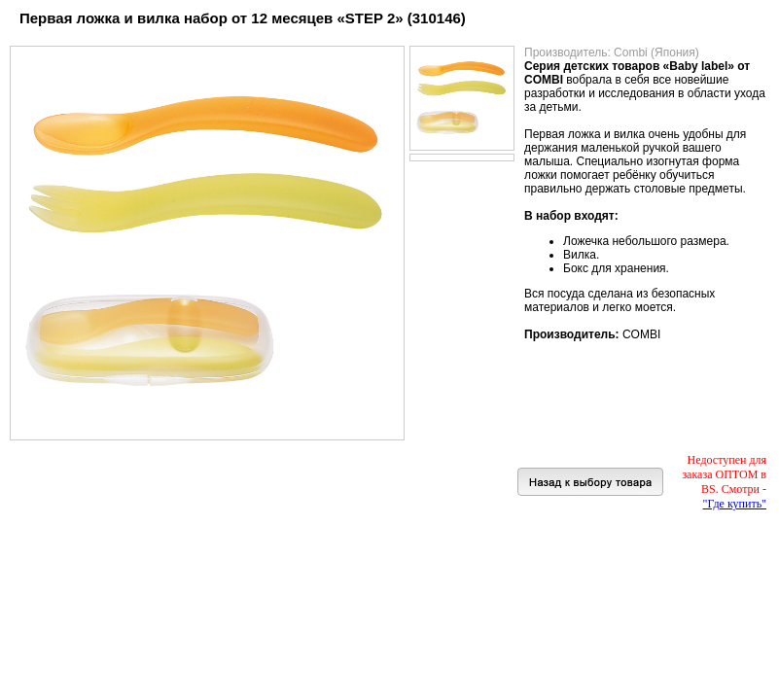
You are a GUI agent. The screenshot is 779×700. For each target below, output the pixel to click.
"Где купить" (735, 504)
